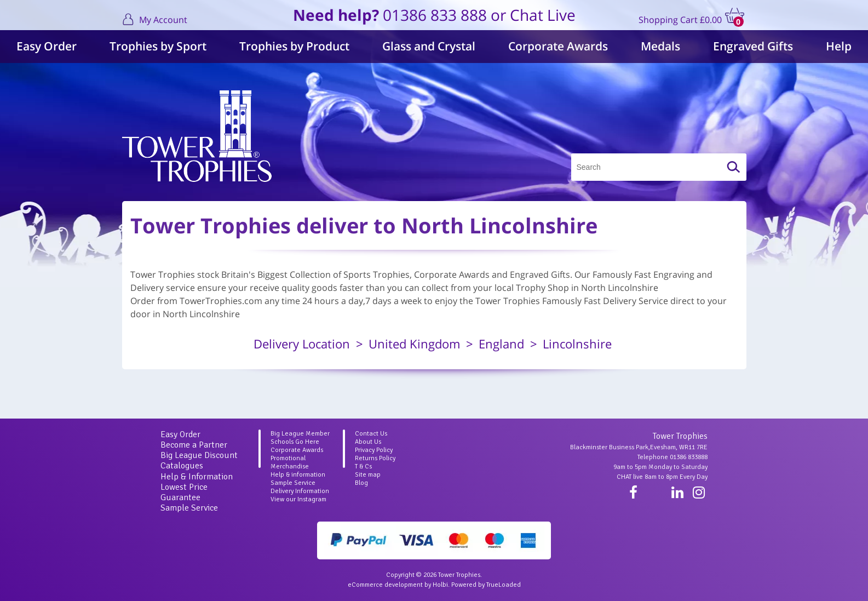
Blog (361, 483)
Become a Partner (194, 445)
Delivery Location (302, 344)
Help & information (298, 475)
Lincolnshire (577, 344)
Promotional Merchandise (290, 462)
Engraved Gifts (753, 46)
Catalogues (182, 466)
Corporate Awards (558, 46)
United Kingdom (414, 344)
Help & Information (197, 477)
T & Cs (363, 467)
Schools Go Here (295, 442)
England (501, 344)
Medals (660, 46)
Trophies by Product (294, 46)
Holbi (440, 585)
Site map (368, 475)
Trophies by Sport (158, 46)
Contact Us (371, 434)
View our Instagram (298, 499)
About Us (368, 442)
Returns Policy (375, 458)
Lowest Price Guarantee (184, 492)
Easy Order (47, 46)
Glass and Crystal (429, 46)
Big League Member (300, 434)
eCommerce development (385, 585)
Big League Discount (199, 455)
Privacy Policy (374, 450)
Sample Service (189, 508)
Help (839, 46)
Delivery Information (300, 491)
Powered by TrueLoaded (486, 585)
